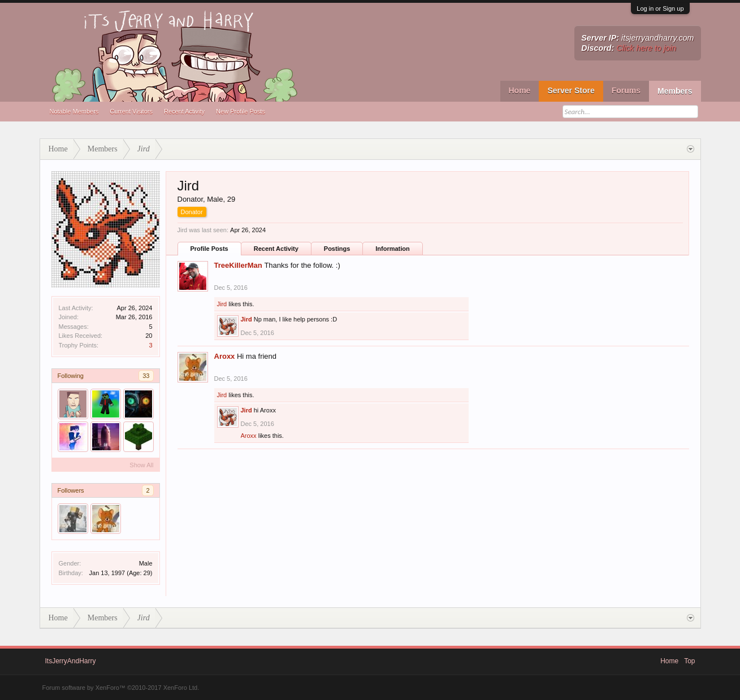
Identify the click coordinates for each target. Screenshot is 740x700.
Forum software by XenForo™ (121, 688)
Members (675, 91)
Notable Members (74, 111)
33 (146, 376)
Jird (222, 304)
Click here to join (646, 48)
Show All (141, 465)
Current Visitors (131, 111)
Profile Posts (209, 249)
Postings (337, 249)
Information (393, 249)
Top (689, 661)
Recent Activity (184, 111)
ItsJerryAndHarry (71, 661)
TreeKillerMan (238, 265)
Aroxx (225, 356)
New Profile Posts (241, 111)
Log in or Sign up (660, 8)
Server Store (571, 90)
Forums (626, 90)
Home (520, 90)
